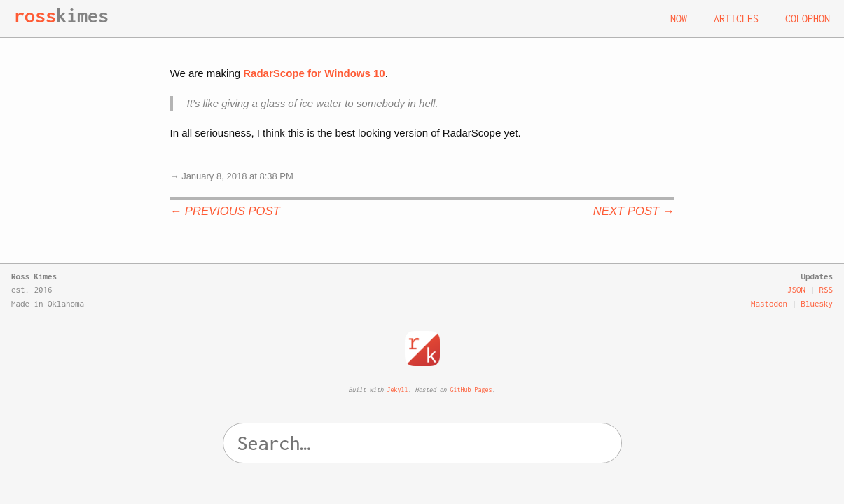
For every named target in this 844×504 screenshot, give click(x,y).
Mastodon (769, 303)
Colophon (808, 19)
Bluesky (817, 303)
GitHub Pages (471, 390)
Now (679, 19)
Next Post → (634, 211)
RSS (826, 289)
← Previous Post (225, 211)
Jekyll (398, 390)
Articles (736, 19)
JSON (796, 289)
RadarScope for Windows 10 (314, 73)
